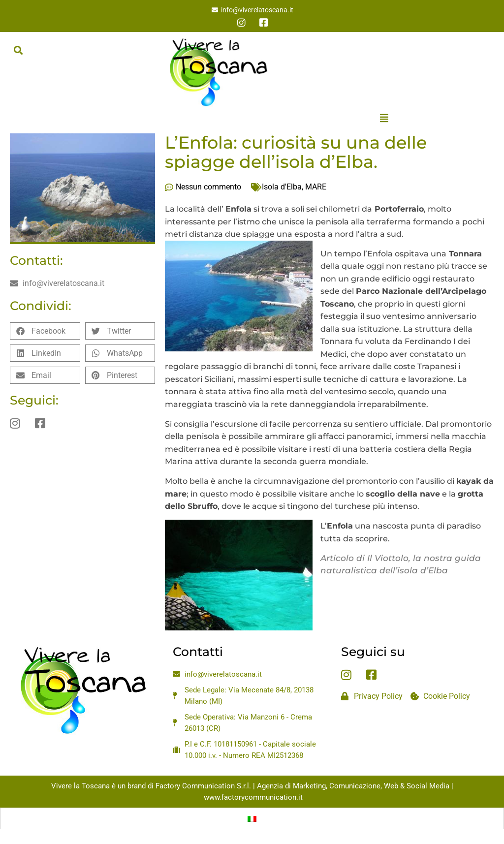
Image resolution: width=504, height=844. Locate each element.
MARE (316, 187)
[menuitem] (252, 818)
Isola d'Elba (282, 187)
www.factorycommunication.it (253, 797)
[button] (18, 50)
